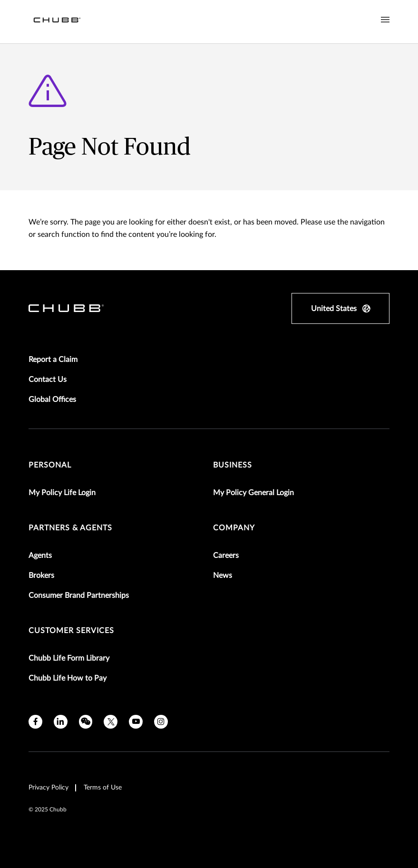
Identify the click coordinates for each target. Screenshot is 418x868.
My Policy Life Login (62, 493)
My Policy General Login (253, 493)
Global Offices (52, 400)
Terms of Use (103, 788)
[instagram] (161, 722)
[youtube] (136, 722)
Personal (50, 465)
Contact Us (48, 380)
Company (234, 528)
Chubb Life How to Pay (68, 678)
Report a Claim (53, 360)
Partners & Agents (70, 528)
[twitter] (111, 722)
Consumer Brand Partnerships (79, 595)
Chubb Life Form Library (69, 658)
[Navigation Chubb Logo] (57, 22)
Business (233, 465)
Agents (40, 556)
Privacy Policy (49, 788)
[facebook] (35, 722)
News (223, 575)
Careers (226, 556)
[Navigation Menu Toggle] (385, 20)
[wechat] (86, 722)
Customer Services (71, 631)
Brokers (41, 575)
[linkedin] (61, 722)
